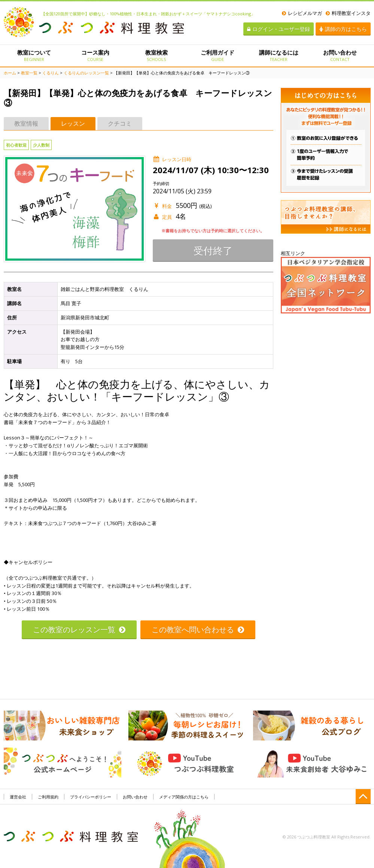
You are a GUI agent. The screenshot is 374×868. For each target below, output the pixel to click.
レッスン (73, 123)
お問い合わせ (340, 55)
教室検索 (156, 55)
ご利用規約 (48, 797)
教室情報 (26, 123)
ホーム (10, 73)
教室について (34, 55)
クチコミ (120, 123)
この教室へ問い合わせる (198, 630)
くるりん (51, 73)
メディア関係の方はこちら (184, 797)
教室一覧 (29, 73)
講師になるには (279, 55)
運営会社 (18, 797)
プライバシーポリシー (91, 797)
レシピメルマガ (302, 13)
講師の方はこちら (343, 29)
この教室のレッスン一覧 (79, 630)
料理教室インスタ (348, 13)
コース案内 (95, 55)
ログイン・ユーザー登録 (279, 29)
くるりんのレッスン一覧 (86, 73)
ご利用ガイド (217, 55)
